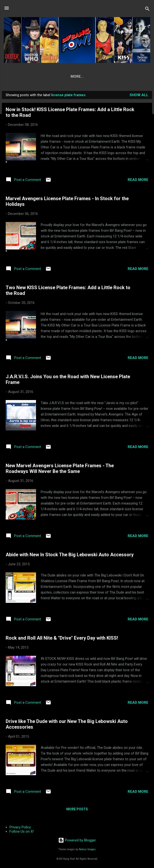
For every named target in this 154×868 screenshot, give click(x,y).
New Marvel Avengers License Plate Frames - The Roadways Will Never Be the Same (60, 469)
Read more (138, 181)
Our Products (53, 76)
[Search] (147, 10)
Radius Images (87, 849)
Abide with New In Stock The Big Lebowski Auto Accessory (70, 556)
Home (26, 76)
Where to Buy (89, 76)
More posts (77, 810)
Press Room (122, 76)
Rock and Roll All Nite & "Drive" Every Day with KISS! (62, 639)
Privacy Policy (20, 827)
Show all (139, 96)
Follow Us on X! (22, 831)
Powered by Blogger (77, 840)
